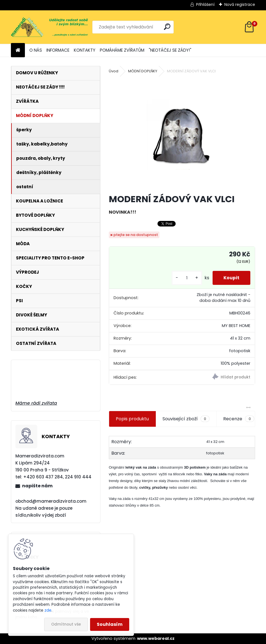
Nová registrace (240, 4)
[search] (167, 27)
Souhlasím (110, 624)
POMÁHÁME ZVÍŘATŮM (122, 50)
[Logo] (49, 27)
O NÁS (36, 50)
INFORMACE (58, 50)
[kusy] (186, 278)
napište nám (37, 486)
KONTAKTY (85, 50)
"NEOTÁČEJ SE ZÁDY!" (170, 50)
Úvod (114, 71)
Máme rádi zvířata (36, 403)
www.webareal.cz (156, 638)
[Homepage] (18, 50)
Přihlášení (205, 4)
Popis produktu (132, 419)
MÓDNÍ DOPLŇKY (143, 71)
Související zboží (186, 419)
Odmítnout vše (66, 624)
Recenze (239, 419)
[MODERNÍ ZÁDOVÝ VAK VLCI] (182, 134)
